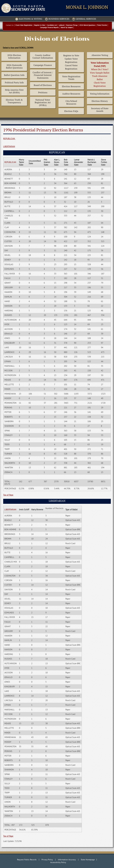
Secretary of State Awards (100, 110)
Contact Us (10, 25)
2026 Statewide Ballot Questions (14, 66)
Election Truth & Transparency (14, 101)
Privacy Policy (47, 860)
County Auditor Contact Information (43, 57)
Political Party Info (14, 83)
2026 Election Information (14, 57)
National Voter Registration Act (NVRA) (43, 102)
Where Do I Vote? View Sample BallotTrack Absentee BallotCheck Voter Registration (100, 74)
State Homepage (88, 860)
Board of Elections (43, 85)
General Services (84, 19)
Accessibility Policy (58, 862)
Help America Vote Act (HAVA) (14, 91)
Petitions (43, 93)
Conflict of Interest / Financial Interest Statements (43, 75)
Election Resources (71, 86)
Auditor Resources (71, 94)
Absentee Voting (100, 55)
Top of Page (8, 495)
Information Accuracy (67, 860)
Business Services (57, 19)
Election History (100, 101)
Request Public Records (27, 860)
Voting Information (100, 94)
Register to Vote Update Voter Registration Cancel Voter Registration (71, 62)
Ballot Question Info (14, 75)
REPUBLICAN (9, 139)
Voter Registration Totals (71, 78)
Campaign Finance (43, 65)
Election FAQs (71, 111)
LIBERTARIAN (9, 146)
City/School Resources (71, 102)
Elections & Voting (29, 19)
